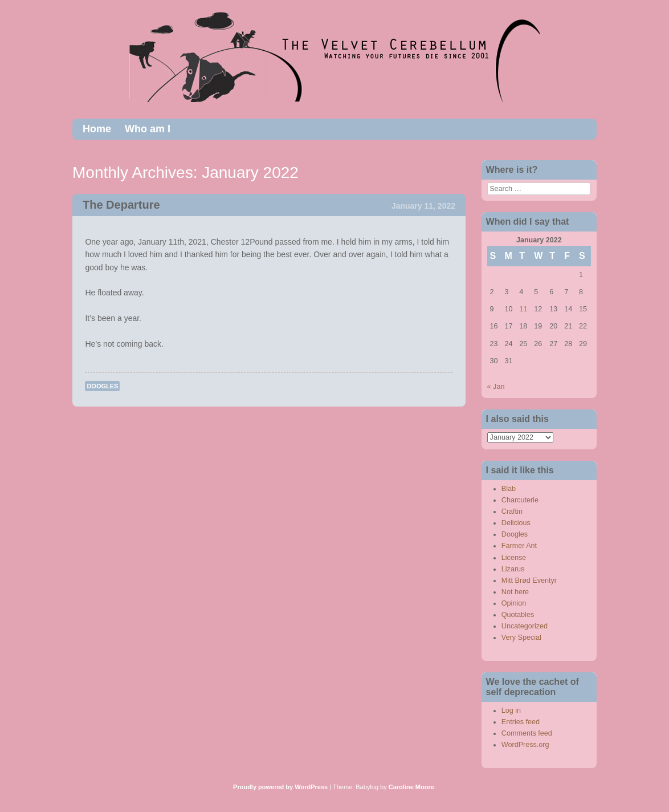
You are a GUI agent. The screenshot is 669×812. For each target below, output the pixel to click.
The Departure (121, 205)
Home (97, 129)
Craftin (512, 511)
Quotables (518, 615)
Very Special (521, 638)
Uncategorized (525, 626)
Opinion (514, 603)
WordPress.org (525, 745)
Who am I (148, 129)
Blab (509, 489)
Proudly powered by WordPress (280, 787)
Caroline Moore (411, 787)
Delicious (516, 523)
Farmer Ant (519, 546)
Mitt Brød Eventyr (529, 580)
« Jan (496, 387)
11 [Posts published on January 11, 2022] (523, 309)
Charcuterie (520, 500)
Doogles (102, 386)
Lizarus (513, 569)
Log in (511, 710)
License (514, 558)
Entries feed (521, 722)
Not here (515, 592)
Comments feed (527, 733)
